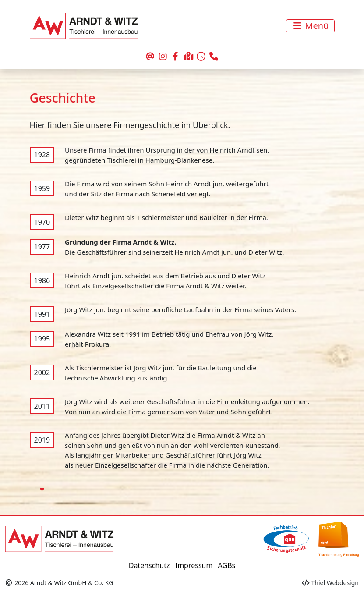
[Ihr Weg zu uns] (189, 57)
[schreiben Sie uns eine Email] (150, 57)
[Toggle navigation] (310, 26)
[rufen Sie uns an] (214, 57)
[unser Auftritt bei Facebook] (175, 57)
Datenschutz (149, 565)
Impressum (194, 565)
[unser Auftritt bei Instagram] (163, 57)
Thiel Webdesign (330, 583)
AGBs (227, 565)
